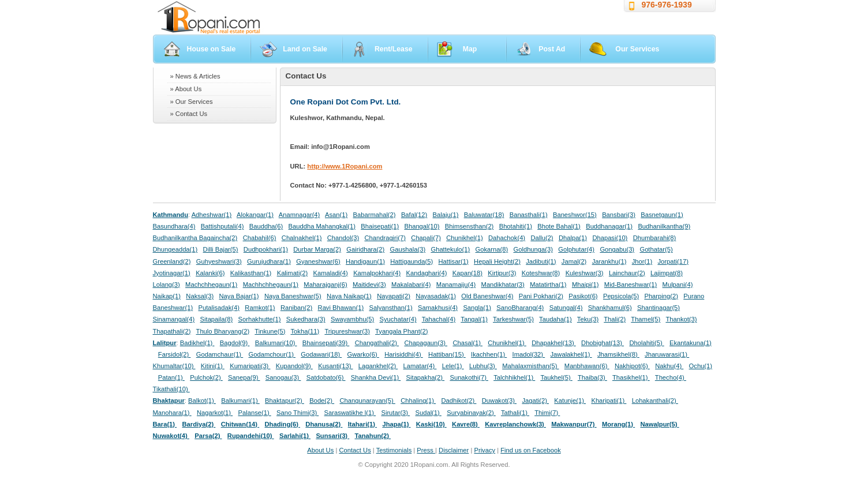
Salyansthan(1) (390, 308)
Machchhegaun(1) (211, 285)
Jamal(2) (574, 261)
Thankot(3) (681, 319)
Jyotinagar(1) (172, 273)
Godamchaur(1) (220, 354)
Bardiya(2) (199, 424)
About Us (320, 450)
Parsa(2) (208, 436)
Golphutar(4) (576, 249)
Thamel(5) (646, 319)
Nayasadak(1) (436, 296)
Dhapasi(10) (610, 238)
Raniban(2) (296, 308)
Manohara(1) (172, 413)
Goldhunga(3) (533, 249)
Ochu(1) (701, 366)
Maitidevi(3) (369, 285)
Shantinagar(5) (659, 308)
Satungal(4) (566, 308)
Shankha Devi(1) (376, 377)
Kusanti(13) (335, 366)
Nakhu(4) (669, 366)
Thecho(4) (671, 377)
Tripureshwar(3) (347, 331)
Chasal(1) (467, 343)
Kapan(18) (467, 273)
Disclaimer (454, 450)
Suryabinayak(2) (471, 413)
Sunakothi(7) (469, 377)
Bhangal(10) (422, 226)
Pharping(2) (661, 296)
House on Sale (212, 49)
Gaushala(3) (408, 249)
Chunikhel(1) (464, 238)
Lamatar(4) (420, 366)
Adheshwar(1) (212, 215)
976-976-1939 (667, 5)
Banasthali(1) (529, 215)
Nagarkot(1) (215, 413)
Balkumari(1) (240, 401)
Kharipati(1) (609, 401)
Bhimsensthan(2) (469, 226)
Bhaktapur (169, 401)
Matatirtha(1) (548, 285)
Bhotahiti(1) (516, 226)
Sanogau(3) (283, 377)
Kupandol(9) (294, 366)
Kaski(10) (431, 424)
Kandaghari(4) (427, 273)
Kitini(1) (213, 366)
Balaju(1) (446, 215)
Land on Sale (305, 49)
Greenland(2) (172, 261)
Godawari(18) (321, 354)
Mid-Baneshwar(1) (631, 285)
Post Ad (552, 49)
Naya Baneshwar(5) (293, 296)
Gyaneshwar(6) (318, 261)
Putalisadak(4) (219, 308)
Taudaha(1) (555, 319)
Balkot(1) (202, 401)
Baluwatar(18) (484, 215)
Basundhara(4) (174, 226)
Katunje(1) (570, 401)
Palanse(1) (255, 413)
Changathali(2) (377, 343)
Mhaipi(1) (585, 285)
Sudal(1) (429, 413)
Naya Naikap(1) (349, 296)
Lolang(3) (167, 285)
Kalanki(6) (210, 273)
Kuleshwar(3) (585, 273)
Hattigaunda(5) (411, 261)
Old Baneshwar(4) (487, 296)
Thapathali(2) (172, 331)
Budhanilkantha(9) (664, 226)
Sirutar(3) (395, 413)
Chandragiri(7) (385, 238)
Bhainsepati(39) (326, 343)
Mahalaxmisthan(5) (530, 366)
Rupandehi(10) (251, 436)
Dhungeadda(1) (175, 249)
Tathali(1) (515, 413)
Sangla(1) (477, 308)
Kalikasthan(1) (251, 273)
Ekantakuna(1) (691, 343)
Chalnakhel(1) (302, 238)
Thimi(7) (547, 413)
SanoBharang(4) (520, 308)
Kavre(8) (466, 424)
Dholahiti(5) (646, 343)
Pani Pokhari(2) (541, 296)
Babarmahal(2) (375, 215)
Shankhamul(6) (610, 308)
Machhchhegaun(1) (271, 285)
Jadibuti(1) (541, 261)
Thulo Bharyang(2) (223, 331)
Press (426, 450)
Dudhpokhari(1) (266, 249)
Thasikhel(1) (631, 377)
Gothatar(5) (656, 249)
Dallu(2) (542, 238)
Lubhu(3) (483, 366)
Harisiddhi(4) (404, 354)
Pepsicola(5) (621, 296)
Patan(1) (171, 377)
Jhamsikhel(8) (618, 354)
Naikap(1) (167, 296)
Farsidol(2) (175, 354)
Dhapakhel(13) (554, 343)
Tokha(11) (305, 331)
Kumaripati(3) (250, 366)
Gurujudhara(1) (269, 261)
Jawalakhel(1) (571, 354)
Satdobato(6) (326, 377)
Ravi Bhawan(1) (341, 308)
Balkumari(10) (276, 343)
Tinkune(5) (270, 331)
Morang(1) (618, 424)
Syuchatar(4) (398, 319)
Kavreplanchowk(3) (515, 424)
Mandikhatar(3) (503, 285)
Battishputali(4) (222, 226)
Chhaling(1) (418, 401)
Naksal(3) (200, 296)
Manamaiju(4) (456, 285)
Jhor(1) (642, 261)
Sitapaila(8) (217, 319)
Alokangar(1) (255, 215)
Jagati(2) (535, 401)
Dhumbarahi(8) (655, 238)
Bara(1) (165, 424)
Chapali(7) (426, 238)
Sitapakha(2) (426, 377)
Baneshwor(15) (575, 215)
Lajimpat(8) (667, 273)
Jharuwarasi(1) (667, 354)
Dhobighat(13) (603, 343)
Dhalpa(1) (573, 238)
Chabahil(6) (260, 238)
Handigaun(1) (365, 261)
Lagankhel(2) (378, 366)
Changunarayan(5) (367, 401)
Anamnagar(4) (300, 215)
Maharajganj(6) (325, 285)
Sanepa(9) (244, 377)
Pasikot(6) (583, 296)
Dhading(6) (283, 424)
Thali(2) (615, 319)
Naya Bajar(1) (239, 296)
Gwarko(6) (363, 354)
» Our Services (192, 102)
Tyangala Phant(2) (401, 331)
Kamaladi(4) (330, 273)
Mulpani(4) (678, 285)
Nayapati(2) (394, 296)
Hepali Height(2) (497, 261)
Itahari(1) (362, 424)
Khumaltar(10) (174, 366)
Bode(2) (322, 401)
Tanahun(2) (373, 436)
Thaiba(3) (592, 377)
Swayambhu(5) (352, 319)
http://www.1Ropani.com (345, 166)
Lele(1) (453, 366)
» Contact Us (189, 114)
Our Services (637, 49)
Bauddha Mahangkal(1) (322, 226)
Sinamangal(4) (174, 319)
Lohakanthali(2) (655, 401)
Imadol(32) (529, 354)
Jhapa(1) (396, 424)
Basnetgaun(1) (662, 215)
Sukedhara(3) (306, 319)
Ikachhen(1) (489, 354)
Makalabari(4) (411, 285)
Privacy (484, 450)
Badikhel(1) (197, 343)
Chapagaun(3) (426, 343)
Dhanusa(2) (324, 424)
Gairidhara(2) (365, 249)
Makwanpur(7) (574, 424)
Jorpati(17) (673, 261)
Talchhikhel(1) (514, 377)
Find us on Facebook (530, 450)
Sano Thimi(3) (298, 413)
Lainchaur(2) (627, 273)
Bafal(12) (414, 215)
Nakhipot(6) (632, 366)
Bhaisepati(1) (380, 226)
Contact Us (355, 450)
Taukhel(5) (556, 377)
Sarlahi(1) (295, 436)
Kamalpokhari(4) (377, 273)
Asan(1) (336, 215)
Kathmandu (171, 215)
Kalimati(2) (292, 273)
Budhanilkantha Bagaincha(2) (195, 238)
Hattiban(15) (447, 354)
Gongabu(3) (617, 249)
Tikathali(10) (171, 389)
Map (470, 49)
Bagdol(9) (235, 343)
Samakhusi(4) (438, 308)
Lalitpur (165, 343)
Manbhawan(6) (587, 366)
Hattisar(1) (454, 261)
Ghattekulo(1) (450, 249)
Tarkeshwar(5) (513, 319)
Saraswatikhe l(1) (350, 413)
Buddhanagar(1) (609, 226)
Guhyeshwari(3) (219, 261)
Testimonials (394, 450)
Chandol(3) (343, 238)
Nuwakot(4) (171, 436)
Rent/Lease (394, 49)
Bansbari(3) (619, 215)
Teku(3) (588, 319)
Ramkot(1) (260, 308)
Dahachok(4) (507, 238)
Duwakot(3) (499, 401)
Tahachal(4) (439, 319)
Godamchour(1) (272, 354)
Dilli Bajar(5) (221, 249)
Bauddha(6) (266, 226)
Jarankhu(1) (609, 261)
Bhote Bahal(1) (559, 226)
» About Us (186, 89)
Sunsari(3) (332, 436)
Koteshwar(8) (541, 273)
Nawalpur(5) (659, 424)
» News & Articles (195, 76)
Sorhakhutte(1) (260, 319)
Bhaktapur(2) (285, 401)
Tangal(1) (474, 319)
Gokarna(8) (492, 249)
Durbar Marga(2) (317, 249)
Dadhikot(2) (459, 401)
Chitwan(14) (240, 424)
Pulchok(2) (206, 377)
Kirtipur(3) (502, 273)
